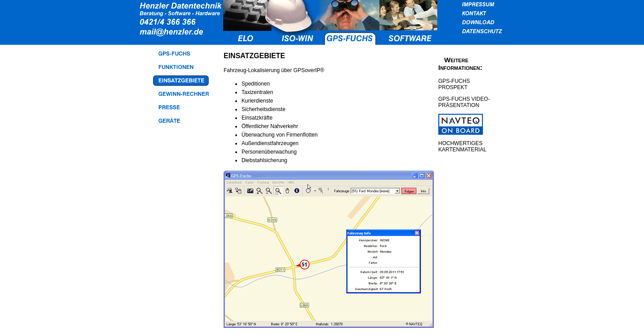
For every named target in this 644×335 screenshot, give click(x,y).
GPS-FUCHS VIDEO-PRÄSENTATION (464, 102)
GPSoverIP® (309, 70)
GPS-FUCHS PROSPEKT (454, 84)
